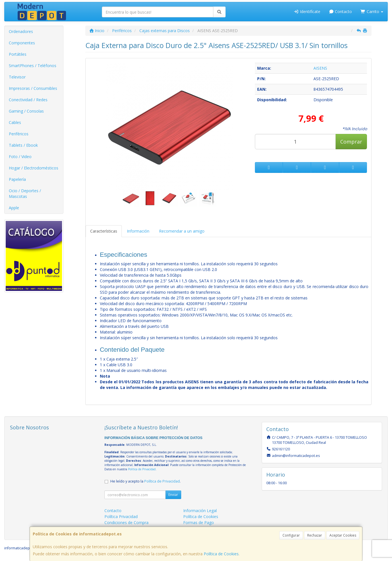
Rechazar (315, 535)
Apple (14, 208)
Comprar (351, 142)
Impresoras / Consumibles (33, 88)
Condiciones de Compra (126, 522)
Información (138, 231)
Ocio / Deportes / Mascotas (25, 193)
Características (104, 231)
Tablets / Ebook (23, 145)
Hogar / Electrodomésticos (34, 168)
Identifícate (307, 12)
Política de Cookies (221, 554)
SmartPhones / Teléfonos (33, 66)
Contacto (341, 12)
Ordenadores (21, 31)
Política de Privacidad (142, 469)
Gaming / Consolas (26, 111)
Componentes (22, 43)
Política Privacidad (121, 517)
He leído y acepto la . (146, 481)
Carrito (372, 12)
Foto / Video (20, 157)
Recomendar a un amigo (182, 231)
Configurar (291, 535)
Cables (15, 122)
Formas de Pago (199, 522)
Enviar (173, 495)
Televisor (17, 77)
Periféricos (19, 134)
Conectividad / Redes (28, 100)
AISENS (320, 68)
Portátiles (18, 54)
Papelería (17, 179)
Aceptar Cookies (343, 535)
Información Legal (200, 511)
